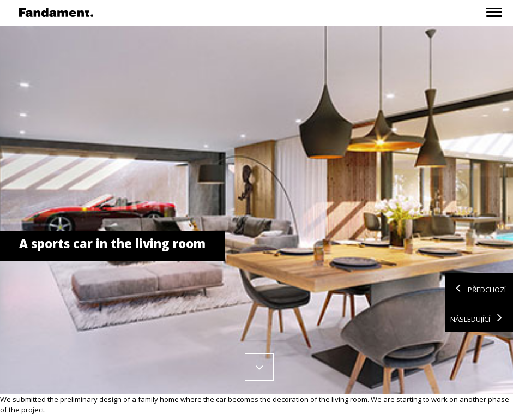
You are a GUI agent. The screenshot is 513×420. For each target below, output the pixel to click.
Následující (479, 317)
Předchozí (478, 288)
